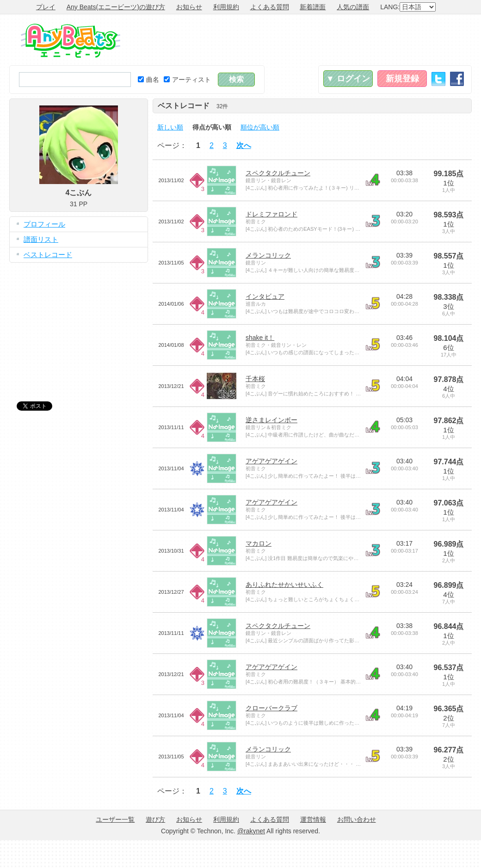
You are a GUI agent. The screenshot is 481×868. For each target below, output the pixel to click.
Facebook (457, 79)
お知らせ (189, 7)
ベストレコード (48, 255)
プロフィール (44, 224)
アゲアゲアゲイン (271, 461)
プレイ (46, 7)
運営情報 (313, 819)
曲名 (148, 80)
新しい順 (170, 127)
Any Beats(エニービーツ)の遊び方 (116, 7)
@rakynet (251, 831)
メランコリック (268, 255)
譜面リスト (41, 239)
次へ (244, 145)
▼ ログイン (348, 79)
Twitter (438, 79)
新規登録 (402, 79)
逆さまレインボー (271, 420)
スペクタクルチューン (278, 173)
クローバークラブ (271, 708)
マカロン (259, 543)
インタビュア (265, 296)
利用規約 (226, 7)
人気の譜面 (353, 7)
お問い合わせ (357, 819)
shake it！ (260, 338)
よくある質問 (270, 7)
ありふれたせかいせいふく (284, 585)
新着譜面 (313, 7)
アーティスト (187, 80)
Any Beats (71, 41)
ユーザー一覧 (115, 819)
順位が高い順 (260, 127)
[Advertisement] (79, 325)
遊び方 (155, 819)
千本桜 (255, 379)
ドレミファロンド (271, 214)
